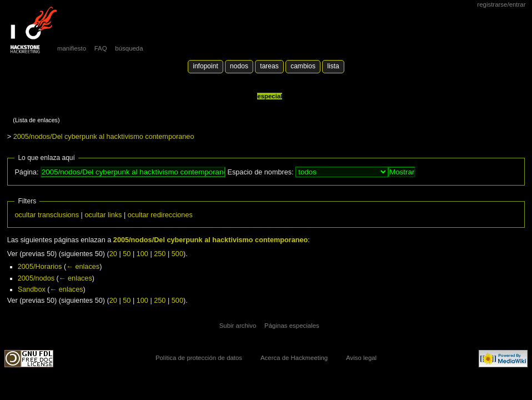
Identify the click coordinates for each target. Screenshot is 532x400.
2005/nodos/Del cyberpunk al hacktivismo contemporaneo (104, 137)
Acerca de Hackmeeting (294, 358)
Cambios (303, 66)
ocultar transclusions (47, 215)
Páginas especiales (292, 326)
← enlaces (83, 267)
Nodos (239, 66)
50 (127, 254)
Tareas (269, 66)
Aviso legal (361, 358)
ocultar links (103, 215)
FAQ (101, 48)
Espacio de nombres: (260, 172)
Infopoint (205, 66)
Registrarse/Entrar (501, 4)
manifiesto (72, 48)
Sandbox (32, 289)
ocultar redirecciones (160, 215)
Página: (26, 172)
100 (142, 254)
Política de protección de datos (199, 358)
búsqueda (129, 48)
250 (160, 254)
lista (333, 66)
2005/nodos (36, 278)
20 (113, 254)
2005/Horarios (40, 267)
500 (177, 254)
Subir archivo (238, 326)
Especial (270, 96)
